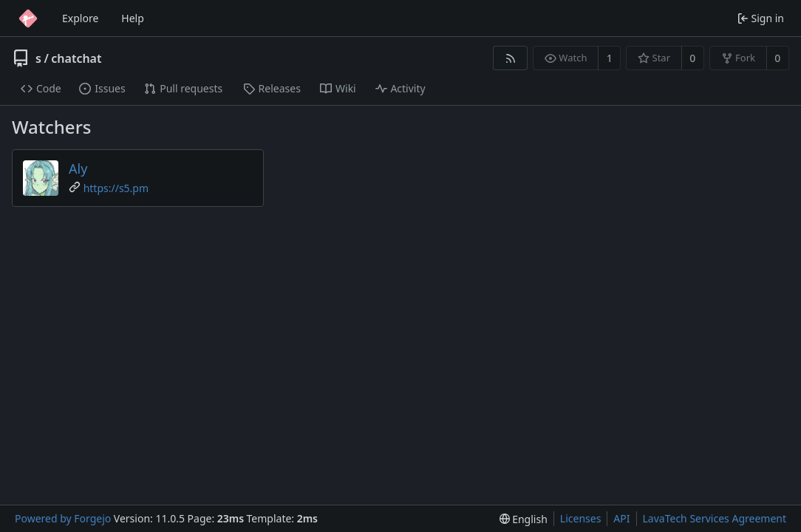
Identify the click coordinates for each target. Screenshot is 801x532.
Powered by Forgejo (63, 518)
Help (133, 18)
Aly (78, 168)
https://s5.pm (116, 188)
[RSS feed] (510, 58)
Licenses (581, 518)
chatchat (76, 58)
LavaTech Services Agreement (715, 518)
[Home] (28, 18)
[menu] (524, 519)
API (621, 518)
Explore (80, 18)
